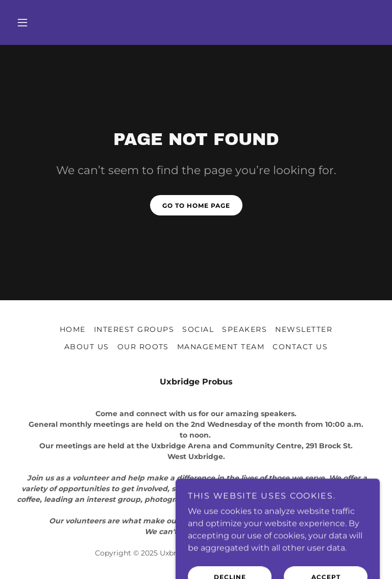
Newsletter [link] (304, 329)
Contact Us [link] (300, 347)
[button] (22, 22)
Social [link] (198, 329)
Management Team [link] (221, 347)
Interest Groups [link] (134, 329)
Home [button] (73, 329)
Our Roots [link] (143, 347)
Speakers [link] (244, 329)
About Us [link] (87, 347)
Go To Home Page (196, 206)
